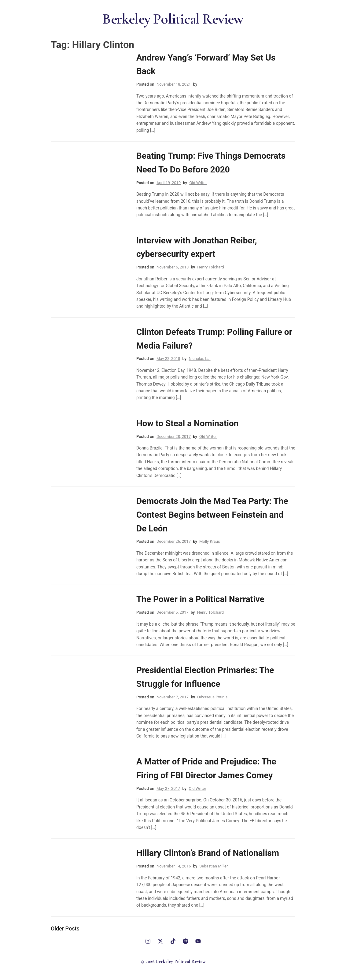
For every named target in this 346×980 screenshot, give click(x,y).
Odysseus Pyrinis (212, 697)
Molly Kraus (210, 542)
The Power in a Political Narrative (200, 599)
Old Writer (198, 183)
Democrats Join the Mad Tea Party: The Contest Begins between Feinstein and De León (212, 515)
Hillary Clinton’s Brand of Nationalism (208, 853)
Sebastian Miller (214, 866)
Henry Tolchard (210, 267)
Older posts (65, 928)
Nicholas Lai (199, 359)
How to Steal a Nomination (187, 423)
